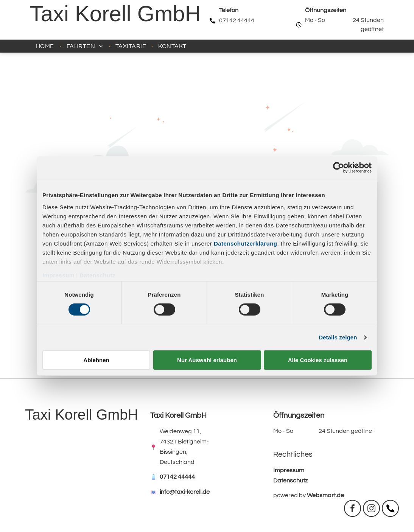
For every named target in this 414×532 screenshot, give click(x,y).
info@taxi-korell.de (185, 492)
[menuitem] (46, 46)
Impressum (58, 275)
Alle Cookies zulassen (318, 360)
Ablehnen (96, 360)
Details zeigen (338, 337)
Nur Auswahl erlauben (207, 360)
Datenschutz (97, 275)
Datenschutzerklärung (246, 243)
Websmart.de (325, 495)
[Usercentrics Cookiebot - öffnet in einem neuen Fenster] (339, 168)
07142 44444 (237, 20)
